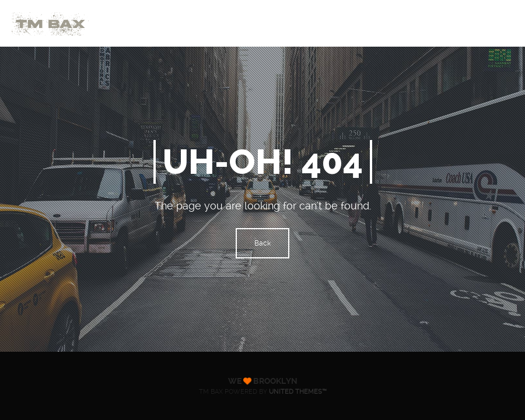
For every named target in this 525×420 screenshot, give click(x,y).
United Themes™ (298, 392)
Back (262, 243)
